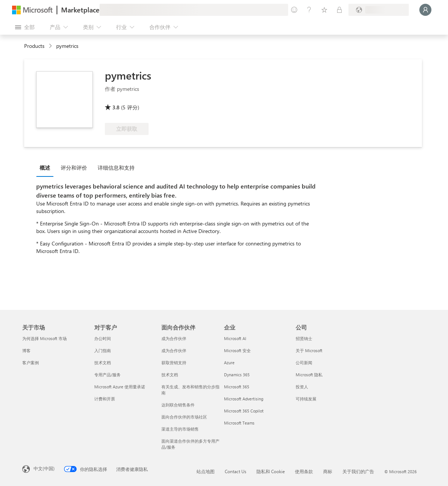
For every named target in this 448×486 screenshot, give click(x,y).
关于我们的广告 (358, 471)
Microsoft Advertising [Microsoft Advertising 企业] (244, 399)
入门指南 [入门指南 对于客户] (103, 350)
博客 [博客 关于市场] (26, 350)
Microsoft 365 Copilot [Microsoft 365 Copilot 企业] (244, 411)
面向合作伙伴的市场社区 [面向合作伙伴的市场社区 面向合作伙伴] (184, 417)
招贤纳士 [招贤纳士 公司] (304, 338)
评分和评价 (74, 168)
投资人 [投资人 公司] (302, 387)
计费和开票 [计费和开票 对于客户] (105, 399)
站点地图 (206, 471)
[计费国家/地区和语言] (379, 10)
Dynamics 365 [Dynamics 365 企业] (237, 375)
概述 (45, 168)
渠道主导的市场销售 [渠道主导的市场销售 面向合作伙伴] (180, 429)
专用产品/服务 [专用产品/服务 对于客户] (107, 375)
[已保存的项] (324, 10)
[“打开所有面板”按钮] (25, 27)
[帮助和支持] (309, 10)
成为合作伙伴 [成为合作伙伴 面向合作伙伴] (174, 338)
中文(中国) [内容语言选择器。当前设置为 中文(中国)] (44, 468)
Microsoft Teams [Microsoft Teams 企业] (239, 423)
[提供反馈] (294, 10)
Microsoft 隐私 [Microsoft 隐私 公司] (309, 375)
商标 (328, 471)
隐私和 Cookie (271, 471)
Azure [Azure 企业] (229, 363)
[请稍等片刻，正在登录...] (425, 10)
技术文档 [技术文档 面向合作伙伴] (170, 375)
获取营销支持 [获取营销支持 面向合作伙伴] (174, 363)
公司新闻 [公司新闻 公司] (304, 363)
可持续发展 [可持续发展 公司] (306, 399)
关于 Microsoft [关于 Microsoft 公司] (309, 350)
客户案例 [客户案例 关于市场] (31, 363)
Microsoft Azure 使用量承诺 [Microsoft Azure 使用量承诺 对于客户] (120, 387)
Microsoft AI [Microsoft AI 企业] (235, 338)
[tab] (47, 167)
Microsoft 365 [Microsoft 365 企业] (237, 387)
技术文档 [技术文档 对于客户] (103, 363)
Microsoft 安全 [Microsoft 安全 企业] (237, 350)
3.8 (116, 107)
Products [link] (34, 46)
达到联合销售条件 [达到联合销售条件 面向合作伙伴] (178, 405)
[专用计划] (339, 10)
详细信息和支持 (116, 168)
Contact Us (236, 471)
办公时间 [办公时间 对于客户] (103, 338)
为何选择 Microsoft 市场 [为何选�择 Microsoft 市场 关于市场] (44, 338)
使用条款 (304, 471)
